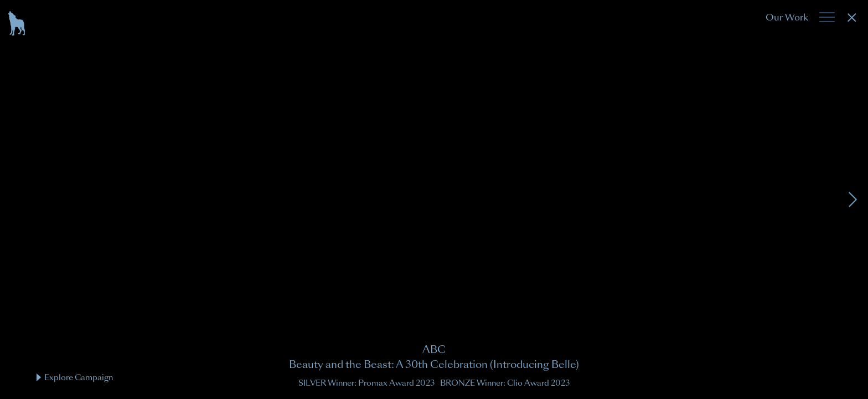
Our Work (787, 17)
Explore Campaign (75, 377)
